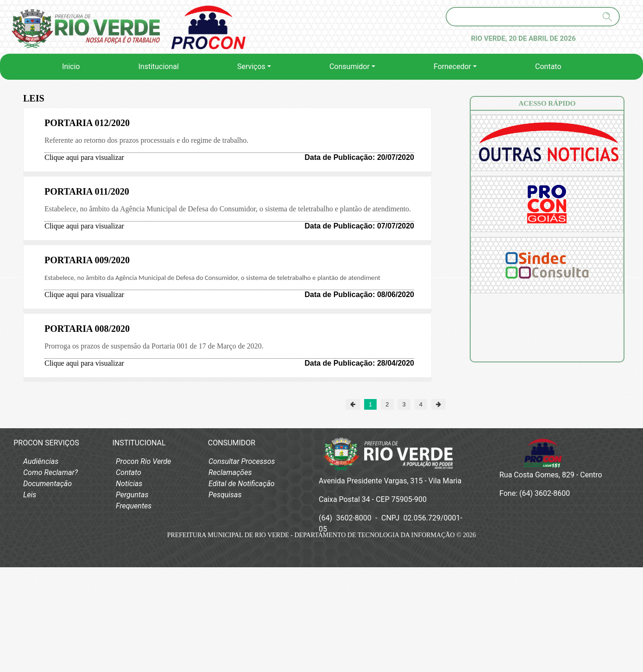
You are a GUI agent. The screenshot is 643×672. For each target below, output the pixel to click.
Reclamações (230, 472)
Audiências (41, 461)
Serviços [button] (251, 67)
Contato (548, 67)
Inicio (73, 66)
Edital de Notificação (242, 484)
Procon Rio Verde (143, 461)
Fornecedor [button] (452, 67)
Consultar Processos (242, 461)
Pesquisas (225, 495)
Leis (30, 495)
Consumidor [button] (350, 67)
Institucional (158, 67)
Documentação (47, 484)
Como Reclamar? (50, 472)
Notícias (129, 484)
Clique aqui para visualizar (84, 157)
